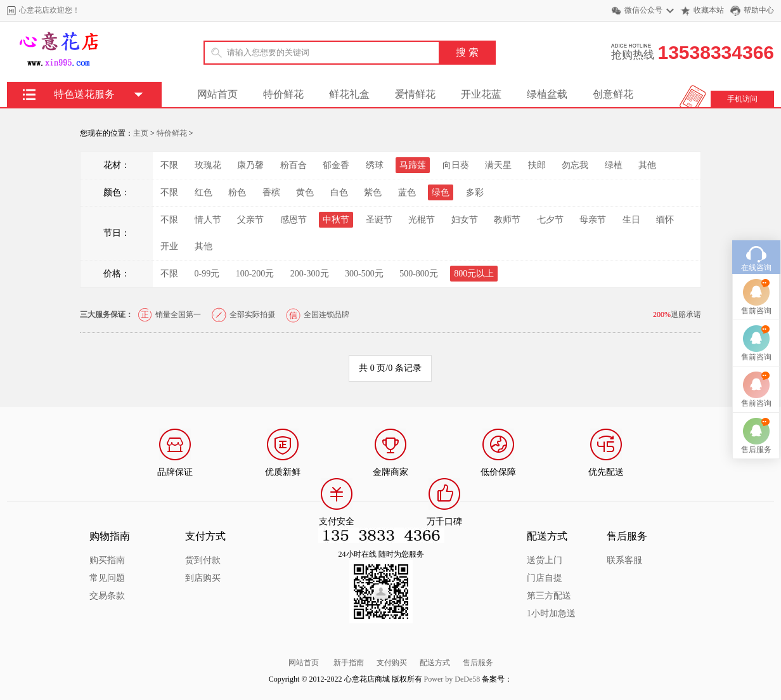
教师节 (507, 220)
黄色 (305, 192)
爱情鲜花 (415, 94)
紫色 (373, 192)
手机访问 (742, 99)
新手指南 (349, 663)
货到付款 (203, 560)
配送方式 (435, 663)
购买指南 (107, 560)
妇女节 (465, 220)
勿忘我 (575, 165)
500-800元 (419, 274)
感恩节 (294, 220)
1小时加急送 (551, 613)
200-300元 (310, 274)
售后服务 (478, 663)
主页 (141, 133)
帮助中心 (759, 10)
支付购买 (392, 663)
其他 (647, 165)
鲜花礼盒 (349, 94)
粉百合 (294, 165)
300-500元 (364, 274)
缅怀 (665, 220)
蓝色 (407, 192)
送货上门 (545, 560)
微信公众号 (643, 10)
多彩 (475, 192)
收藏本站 (709, 10)
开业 (169, 246)
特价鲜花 (283, 94)
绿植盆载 (547, 94)
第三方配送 (549, 596)
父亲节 (250, 220)
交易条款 (107, 596)
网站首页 (217, 94)
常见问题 (107, 578)
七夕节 (550, 220)
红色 (203, 192)
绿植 (614, 165)
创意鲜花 (613, 94)
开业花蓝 (481, 94)
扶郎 (537, 165)
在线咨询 (756, 249)
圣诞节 (379, 220)
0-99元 (207, 274)
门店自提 (545, 578)
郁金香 (336, 165)
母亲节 (593, 220)
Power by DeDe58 (452, 679)
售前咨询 (756, 292)
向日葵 (456, 165)
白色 (339, 192)
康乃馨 (250, 165)
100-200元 (255, 274)
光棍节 (422, 220)
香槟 (271, 192)
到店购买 (203, 578)
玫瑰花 (208, 165)
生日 (631, 220)
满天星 (498, 165)
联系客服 (624, 560)
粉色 (237, 192)
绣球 (375, 165)
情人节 (208, 220)
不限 (169, 165)
